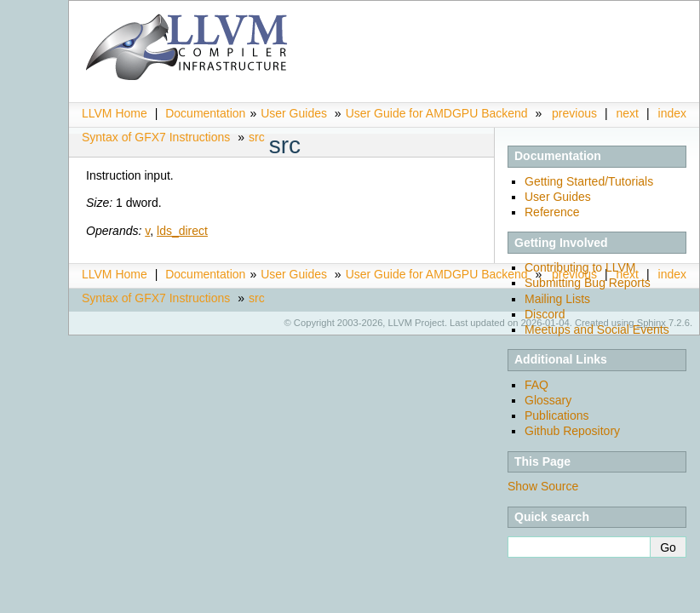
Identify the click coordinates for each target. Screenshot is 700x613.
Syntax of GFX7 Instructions (156, 137)
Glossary (548, 400)
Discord (545, 314)
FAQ (536, 385)
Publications (557, 415)
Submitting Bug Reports (588, 283)
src (257, 137)
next (628, 113)
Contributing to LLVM (580, 267)
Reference (552, 212)
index (672, 113)
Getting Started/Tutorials (589, 181)
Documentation (205, 113)
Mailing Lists (557, 299)
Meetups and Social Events (597, 329)
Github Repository (572, 431)
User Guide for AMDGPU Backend (437, 113)
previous (574, 113)
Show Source (543, 486)
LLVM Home (115, 113)
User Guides (294, 113)
